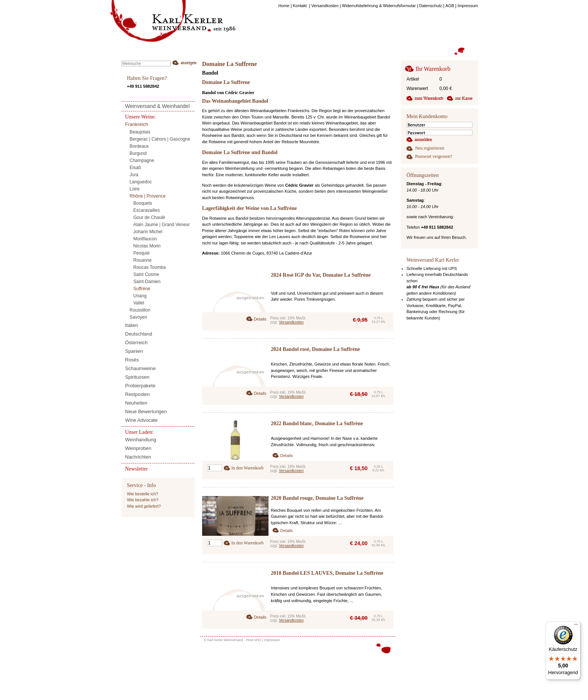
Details (260, 319)
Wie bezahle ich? (143, 500)
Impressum (272, 640)
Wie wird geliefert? (144, 506)
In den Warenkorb (247, 468)
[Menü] (576, 626)
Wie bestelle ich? (143, 494)
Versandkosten (291, 322)
